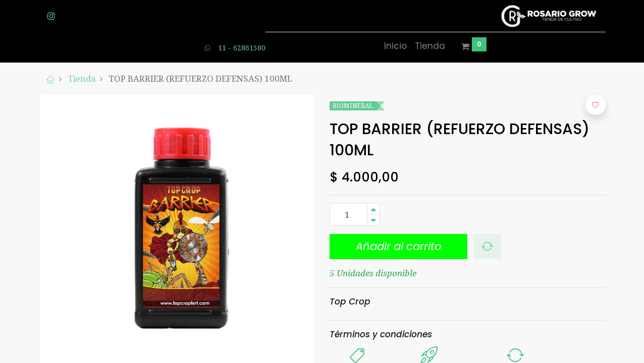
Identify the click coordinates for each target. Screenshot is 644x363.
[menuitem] (395, 46)
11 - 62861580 (242, 48)
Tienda (82, 78)
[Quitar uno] (373, 220)
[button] (398, 247)
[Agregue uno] (373, 209)
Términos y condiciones (381, 334)
